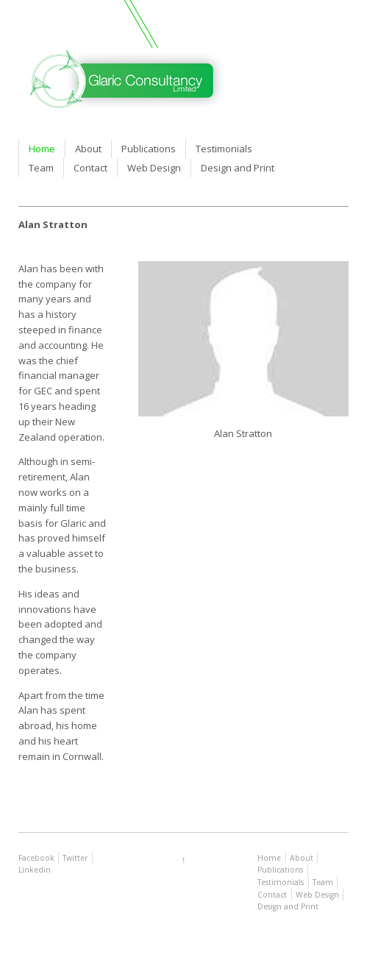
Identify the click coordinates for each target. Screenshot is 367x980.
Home (42, 149)
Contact (90, 168)
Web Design (154, 168)
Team (41, 168)
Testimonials (224, 149)
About (88, 149)
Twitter (75, 858)
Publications (149, 149)
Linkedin (35, 870)
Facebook (36, 858)
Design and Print (238, 168)
